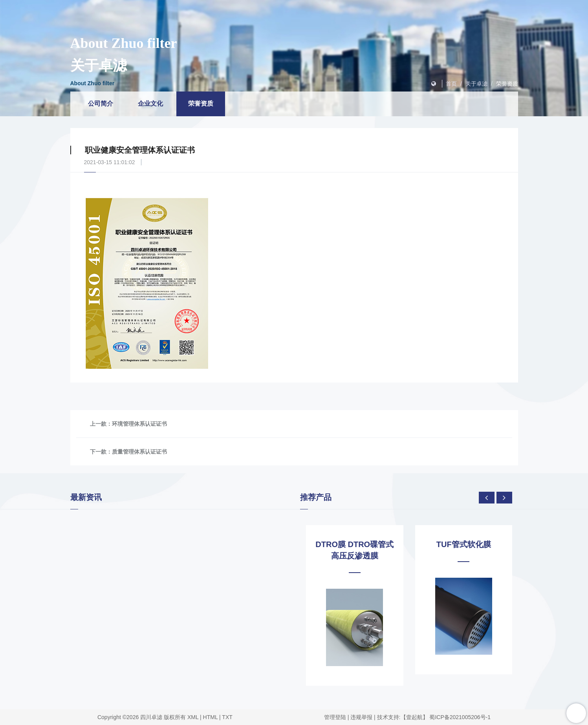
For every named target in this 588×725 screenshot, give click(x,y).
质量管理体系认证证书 (139, 452)
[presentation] (487, 498)
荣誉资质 (507, 84)
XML (193, 717)
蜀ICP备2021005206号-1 (460, 717)
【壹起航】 (414, 717)
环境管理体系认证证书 (139, 424)
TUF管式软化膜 (464, 544)
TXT (227, 717)
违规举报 (361, 717)
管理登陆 (335, 717)
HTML (211, 717)
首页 (451, 84)
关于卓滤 (476, 84)
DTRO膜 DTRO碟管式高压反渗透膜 (354, 550)
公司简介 (101, 103)
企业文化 (150, 103)
